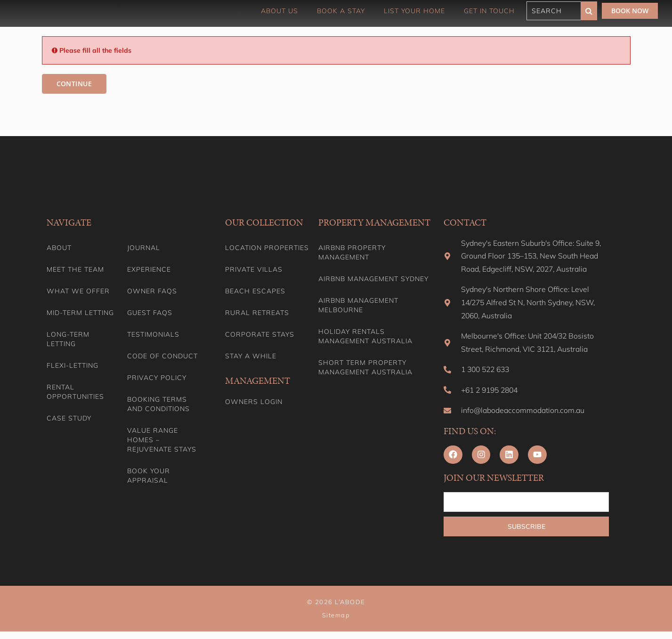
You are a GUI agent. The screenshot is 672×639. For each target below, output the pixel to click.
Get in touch (489, 11)
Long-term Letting (68, 340)
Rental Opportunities (75, 392)
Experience (149, 270)
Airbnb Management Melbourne (358, 306)
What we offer (78, 291)
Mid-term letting (80, 313)
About (59, 248)
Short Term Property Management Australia (365, 368)
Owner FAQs (152, 291)
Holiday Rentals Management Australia (365, 337)
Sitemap (336, 623)
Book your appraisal (149, 476)
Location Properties (267, 248)
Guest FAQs (150, 313)
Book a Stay (341, 11)
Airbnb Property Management (352, 253)
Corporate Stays (260, 335)
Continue (73, 84)
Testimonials (153, 335)
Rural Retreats (257, 313)
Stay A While (251, 356)
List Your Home (414, 11)
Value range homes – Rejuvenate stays (162, 440)
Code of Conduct (162, 356)
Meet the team (75, 270)
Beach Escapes (255, 291)
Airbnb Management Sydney (373, 279)
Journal (144, 248)
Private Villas (254, 270)
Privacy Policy (157, 378)
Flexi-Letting (73, 366)
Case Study (69, 419)
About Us (279, 11)
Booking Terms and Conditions (158, 404)
